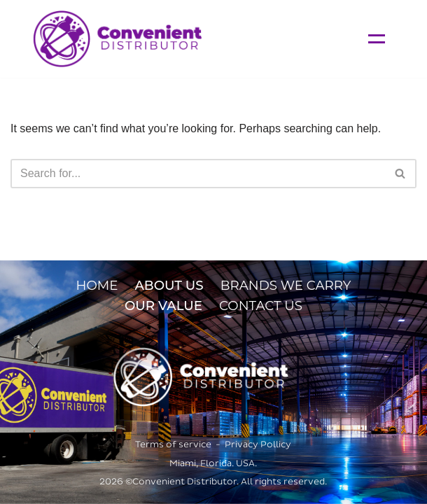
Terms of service (173, 444)
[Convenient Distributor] (118, 39)
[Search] (198, 174)
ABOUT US (169, 285)
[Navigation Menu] (377, 39)
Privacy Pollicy (258, 444)
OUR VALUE (163, 306)
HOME (97, 285)
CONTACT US (261, 306)
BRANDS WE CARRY (286, 285)
